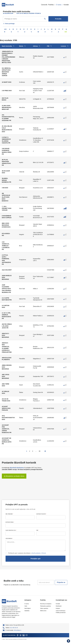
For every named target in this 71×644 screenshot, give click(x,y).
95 (40, 451)
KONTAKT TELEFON (41, 514)
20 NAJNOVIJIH (8, 13)
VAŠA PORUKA (9, 538)
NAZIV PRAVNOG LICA (11, 530)
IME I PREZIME (9, 514)
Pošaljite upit (35, 559)
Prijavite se (61, 582)
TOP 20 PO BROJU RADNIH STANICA (29, 13)
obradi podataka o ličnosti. (39, 553)
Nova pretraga (9, 24)
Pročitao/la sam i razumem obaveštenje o (27, 553)
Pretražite (58, 19)
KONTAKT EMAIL (10, 522)
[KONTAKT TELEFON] (51, 517)
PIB (38, 530)
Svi (66, 32)
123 (5, 29)
